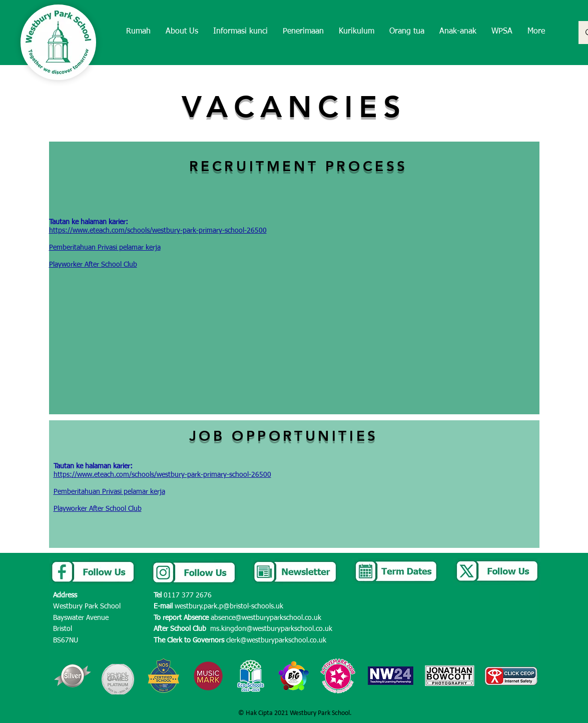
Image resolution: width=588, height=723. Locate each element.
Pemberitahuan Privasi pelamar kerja (105, 248)
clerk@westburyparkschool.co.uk (276, 640)
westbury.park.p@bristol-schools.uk (229, 606)
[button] (182, 32)
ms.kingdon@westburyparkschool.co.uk (271, 629)
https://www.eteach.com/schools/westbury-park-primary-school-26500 (158, 231)
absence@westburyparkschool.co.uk (266, 618)
